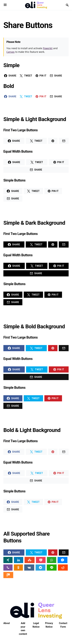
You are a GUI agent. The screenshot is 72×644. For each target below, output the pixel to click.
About (7, 623)
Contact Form (63, 625)
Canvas (11, 52)
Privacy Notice (49, 625)
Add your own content (23, 629)
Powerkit (48, 48)
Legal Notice (36, 625)
